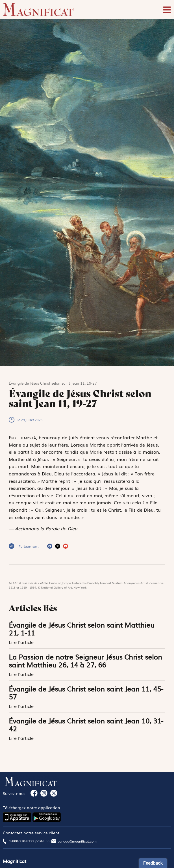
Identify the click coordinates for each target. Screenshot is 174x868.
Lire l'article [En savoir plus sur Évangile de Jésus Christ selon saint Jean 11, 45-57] (22, 706)
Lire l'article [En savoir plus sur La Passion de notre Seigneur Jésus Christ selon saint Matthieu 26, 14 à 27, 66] (22, 674)
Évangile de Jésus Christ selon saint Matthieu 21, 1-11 (81, 629)
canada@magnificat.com (77, 841)
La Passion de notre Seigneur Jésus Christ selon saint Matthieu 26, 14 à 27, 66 (85, 661)
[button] (50, 546)
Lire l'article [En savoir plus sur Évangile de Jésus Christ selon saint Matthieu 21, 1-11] (22, 642)
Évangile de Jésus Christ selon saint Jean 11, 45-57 (86, 693)
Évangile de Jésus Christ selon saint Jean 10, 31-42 (86, 724)
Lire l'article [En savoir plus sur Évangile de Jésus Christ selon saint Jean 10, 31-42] (22, 738)
